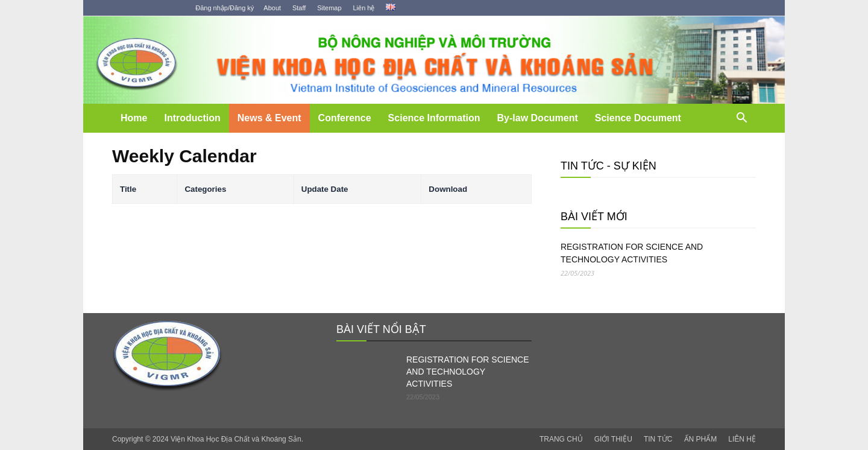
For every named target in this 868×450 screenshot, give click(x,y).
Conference (345, 118)
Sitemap (329, 8)
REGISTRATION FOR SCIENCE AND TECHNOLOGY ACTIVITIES (632, 253)
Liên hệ (363, 8)
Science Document (638, 118)
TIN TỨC (658, 439)
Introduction (192, 118)
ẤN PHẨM (701, 439)
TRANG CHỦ (561, 439)
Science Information (434, 118)
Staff (299, 8)
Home (134, 118)
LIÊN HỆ (742, 439)
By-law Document (538, 118)
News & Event (269, 118)
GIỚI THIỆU (613, 439)
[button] (741, 119)
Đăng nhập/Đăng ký (225, 8)
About (272, 8)
